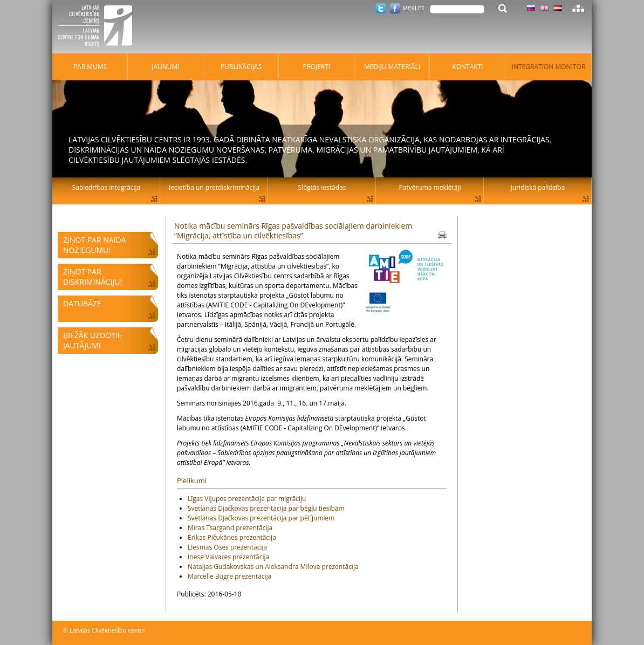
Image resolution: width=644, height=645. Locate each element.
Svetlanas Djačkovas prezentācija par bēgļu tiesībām (266, 508)
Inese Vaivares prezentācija (228, 557)
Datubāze (82, 303)
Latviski (558, 8)
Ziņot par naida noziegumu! (95, 245)
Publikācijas (241, 67)
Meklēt (413, 8)
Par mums (90, 67)
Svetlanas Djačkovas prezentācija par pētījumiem (261, 518)
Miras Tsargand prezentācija (230, 528)
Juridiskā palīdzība (538, 187)
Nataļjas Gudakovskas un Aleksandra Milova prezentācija (273, 567)
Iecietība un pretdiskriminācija (214, 187)
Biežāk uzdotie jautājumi (92, 340)
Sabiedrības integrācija (106, 187)
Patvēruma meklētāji (430, 187)
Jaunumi (166, 67)
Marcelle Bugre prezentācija (229, 576)
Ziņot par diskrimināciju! (93, 277)
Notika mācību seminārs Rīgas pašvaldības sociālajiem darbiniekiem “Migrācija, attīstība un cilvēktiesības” (293, 231)
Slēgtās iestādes (322, 187)
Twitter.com (381, 8)
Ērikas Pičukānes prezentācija (232, 537)
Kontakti (467, 67)
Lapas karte (578, 8)
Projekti (316, 67)
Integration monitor (549, 67)
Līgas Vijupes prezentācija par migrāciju (247, 499)
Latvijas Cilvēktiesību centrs (98, 27)
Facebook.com (395, 8)
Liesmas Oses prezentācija (227, 547)
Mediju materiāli (392, 67)
